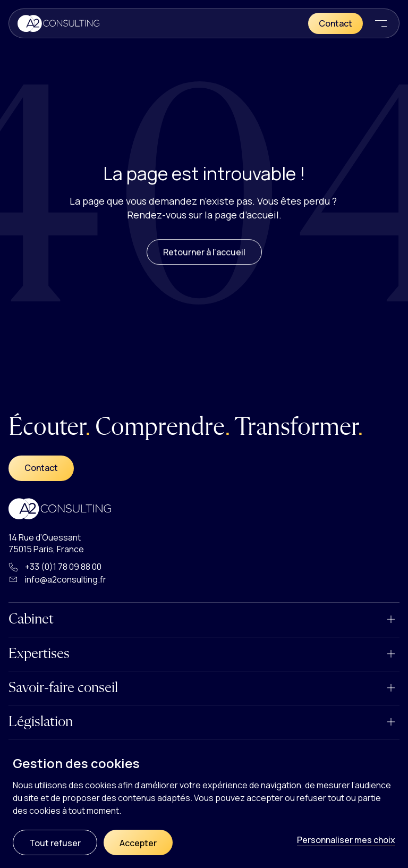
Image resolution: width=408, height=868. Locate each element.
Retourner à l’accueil (204, 260)
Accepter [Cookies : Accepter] (138, 843)
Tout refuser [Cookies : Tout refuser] (55, 843)
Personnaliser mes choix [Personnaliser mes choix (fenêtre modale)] (346, 840)
